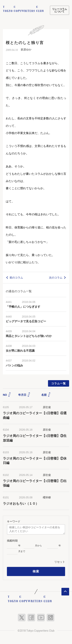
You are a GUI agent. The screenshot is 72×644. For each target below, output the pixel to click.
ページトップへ (65, 592)
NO (7, 395)
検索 (36, 571)
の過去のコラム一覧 (19, 291)
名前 (46, 395)
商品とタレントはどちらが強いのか (29, 336)
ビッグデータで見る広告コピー (26, 321)
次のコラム (56, 278)
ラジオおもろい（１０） (21, 504)
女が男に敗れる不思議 (20, 351)
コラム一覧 (59, 383)
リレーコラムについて (60, 10)
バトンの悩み (14, 365)
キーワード (14, 521)
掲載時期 (12, 541)
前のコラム (16, 278)
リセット (60, 562)
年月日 (24, 395)
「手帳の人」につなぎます (23, 307)
